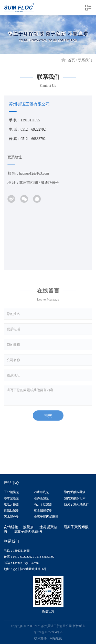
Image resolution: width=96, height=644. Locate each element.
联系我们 (85, 60)
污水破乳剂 (41, 492)
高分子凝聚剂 (43, 504)
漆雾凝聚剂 (41, 498)
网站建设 (56, 638)
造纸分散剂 (12, 504)
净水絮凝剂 (12, 498)
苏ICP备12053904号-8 (48, 632)
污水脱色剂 (12, 517)
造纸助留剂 (12, 511)
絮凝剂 (28, 527)
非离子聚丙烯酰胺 (46, 517)
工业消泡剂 (12, 492)
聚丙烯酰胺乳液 (75, 492)
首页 (71, 60)
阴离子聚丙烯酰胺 (76, 504)
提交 (48, 418)
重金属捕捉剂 (43, 511)
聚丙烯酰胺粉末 (75, 498)
